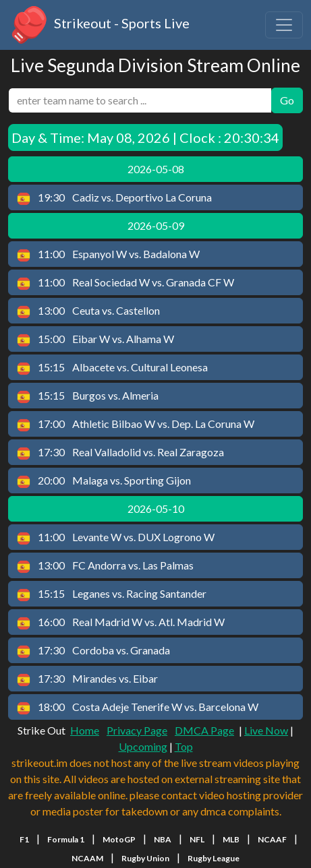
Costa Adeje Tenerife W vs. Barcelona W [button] (138, 708)
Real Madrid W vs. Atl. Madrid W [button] (121, 623)
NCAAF (272, 839)
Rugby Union (145, 858)
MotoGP (119, 839)
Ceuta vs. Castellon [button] (88, 311)
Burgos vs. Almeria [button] (88, 396)
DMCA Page (204, 730)
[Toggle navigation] (284, 25)
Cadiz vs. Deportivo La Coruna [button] (114, 198)
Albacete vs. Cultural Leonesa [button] (112, 368)
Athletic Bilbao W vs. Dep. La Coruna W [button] (136, 425)
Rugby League (214, 858)
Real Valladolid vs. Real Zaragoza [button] (120, 453)
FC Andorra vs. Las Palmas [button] (105, 566)
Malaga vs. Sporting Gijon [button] (104, 481)
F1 (24, 839)
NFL (197, 839)
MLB (231, 839)
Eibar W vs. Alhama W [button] (95, 340)
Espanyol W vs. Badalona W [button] (108, 255)
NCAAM (87, 858)
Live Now (266, 730)
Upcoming (143, 746)
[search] (140, 100)
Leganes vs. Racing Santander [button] (112, 594)
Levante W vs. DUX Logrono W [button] (116, 538)
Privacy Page (137, 730)
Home (85, 730)
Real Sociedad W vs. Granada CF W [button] (125, 283)
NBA (163, 839)
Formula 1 (66, 839)
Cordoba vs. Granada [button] (93, 651)
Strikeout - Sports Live (99, 25)
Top (184, 746)
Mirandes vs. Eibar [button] (87, 679)
